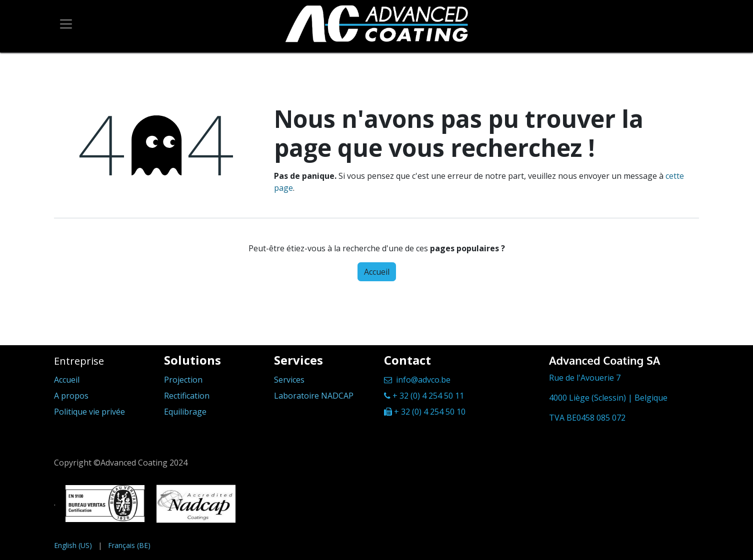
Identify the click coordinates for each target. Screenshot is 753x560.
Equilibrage (185, 412)
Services (289, 380)
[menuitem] (73, 545)
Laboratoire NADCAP (314, 396)
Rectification (187, 396)
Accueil (377, 272)
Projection (183, 380)
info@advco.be (423, 380)
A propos (71, 396)
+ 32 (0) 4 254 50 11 (428, 396)
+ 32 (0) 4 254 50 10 (430, 412)
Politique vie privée (89, 412)
